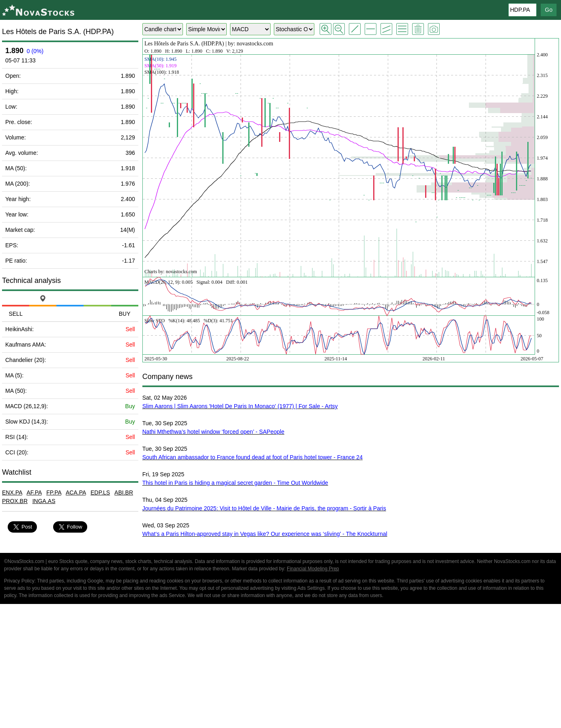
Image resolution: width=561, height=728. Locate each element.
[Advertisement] (281, 667)
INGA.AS (44, 501)
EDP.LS (100, 492)
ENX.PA (12, 492)
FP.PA (54, 492)
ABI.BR (124, 492)
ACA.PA (76, 492)
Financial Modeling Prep (313, 569)
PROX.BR (15, 501)
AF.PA (34, 492)
